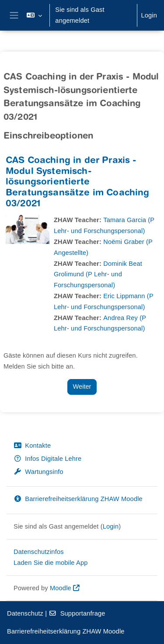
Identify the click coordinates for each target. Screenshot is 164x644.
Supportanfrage (77, 613)
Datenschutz (25, 613)
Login (149, 15)
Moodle (61, 588)
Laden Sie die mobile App (51, 563)
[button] (34, 15)
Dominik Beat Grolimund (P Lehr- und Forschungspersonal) (98, 275)
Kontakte (32, 446)
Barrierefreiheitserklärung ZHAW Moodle (78, 499)
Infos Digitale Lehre (47, 459)
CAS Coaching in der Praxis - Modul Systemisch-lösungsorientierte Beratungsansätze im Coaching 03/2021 (77, 183)
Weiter (82, 386)
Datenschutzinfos (39, 552)
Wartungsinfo (38, 472)
